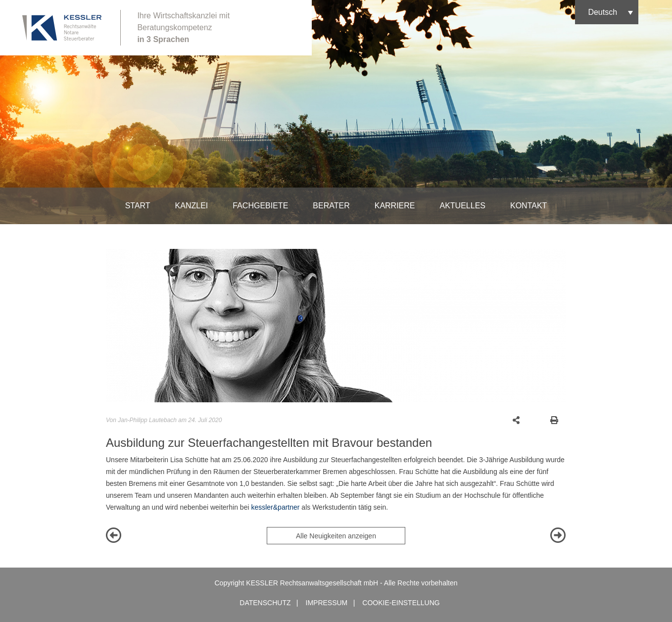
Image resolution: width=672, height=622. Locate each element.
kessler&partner (275, 507)
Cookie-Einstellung (401, 603)
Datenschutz (265, 603)
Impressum (327, 603)
